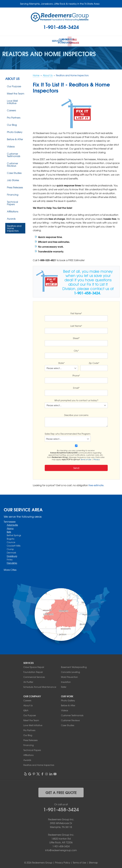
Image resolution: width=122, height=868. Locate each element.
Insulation (66, 681)
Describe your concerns (76, 414)
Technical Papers (12, 202)
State (61, 362)
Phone (76, 375)
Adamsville (12, 524)
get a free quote (61, 792)
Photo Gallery (15, 131)
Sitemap (93, 862)
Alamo (10, 528)
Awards (11, 218)
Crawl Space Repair (34, 666)
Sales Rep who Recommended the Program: (68, 433)
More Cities (10, 569)
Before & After (15, 139)
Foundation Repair (33, 671)
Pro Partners (14, 117)
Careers (11, 110)
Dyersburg (12, 555)
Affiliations (13, 211)
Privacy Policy (63, 862)
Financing (13, 194)
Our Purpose (14, 86)
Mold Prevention (69, 676)
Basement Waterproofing (74, 666)
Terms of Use (86, 459)
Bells (9, 531)
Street (76, 338)
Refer (64, 686)
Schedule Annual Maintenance (40, 686)
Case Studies (14, 172)
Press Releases (15, 187)
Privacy (96, 459)
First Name (76, 313)
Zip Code (94, 362)
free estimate (96, 484)
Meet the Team (16, 93)
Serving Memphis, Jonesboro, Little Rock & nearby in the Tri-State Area (60, 4)
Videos (11, 146)
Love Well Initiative (12, 101)
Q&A (26, 710)
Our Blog (12, 124)
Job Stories (13, 179)
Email (76, 387)
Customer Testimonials (14, 154)
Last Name (76, 325)
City (76, 350)
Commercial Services (34, 676)
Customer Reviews (13, 164)
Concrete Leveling (70, 671)
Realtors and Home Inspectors (14, 228)
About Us (12, 78)
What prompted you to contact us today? (76, 400)
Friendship (12, 562)
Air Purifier (28, 681)
